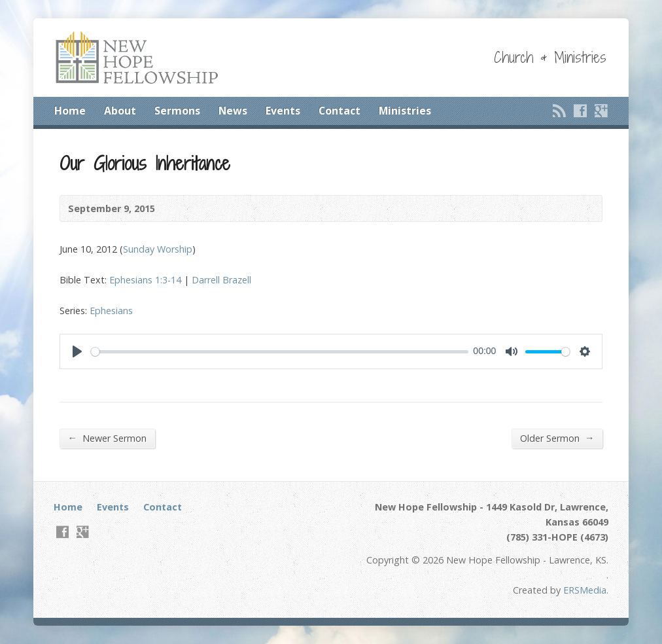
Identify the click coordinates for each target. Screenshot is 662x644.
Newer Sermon (107, 438)
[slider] (280, 352)
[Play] (77, 351)
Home (70, 111)
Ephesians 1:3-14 (145, 280)
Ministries (405, 111)
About (120, 111)
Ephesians (111, 311)
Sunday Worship (158, 249)
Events (283, 111)
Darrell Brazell (221, 280)
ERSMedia (585, 590)
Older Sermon (557, 438)
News (233, 111)
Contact (340, 111)
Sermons (177, 111)
